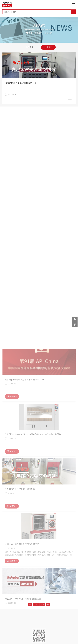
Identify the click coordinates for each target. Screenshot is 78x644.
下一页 (40, 604)
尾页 (43, 604)
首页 (31, 33)
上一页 (38, 604)
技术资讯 (30, 47)
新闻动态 (38, 33)
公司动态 (48, 47)
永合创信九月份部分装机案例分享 (22, 83)
